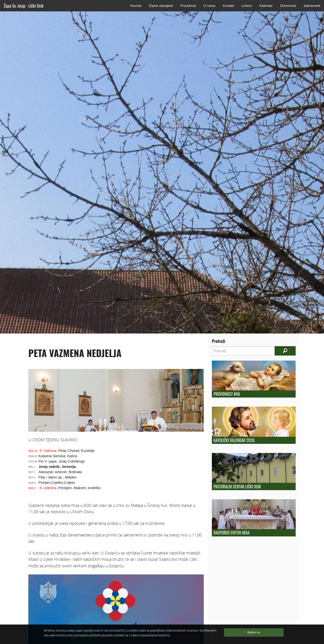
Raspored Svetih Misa (232, 533)
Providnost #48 (227, 394)
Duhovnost (288, 6)
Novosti (136, 6)
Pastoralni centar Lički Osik (237, 487)
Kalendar (266, 6)
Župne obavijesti (161, 6)
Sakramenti (312, 6)
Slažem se (254, 632)
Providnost (188, 6)
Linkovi (247, 6)
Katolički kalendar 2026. (234, 440)
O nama (209, 6)
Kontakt (228, 6)
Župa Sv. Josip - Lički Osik (24, 6)
